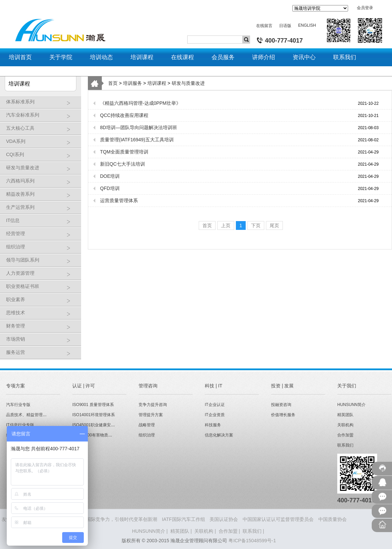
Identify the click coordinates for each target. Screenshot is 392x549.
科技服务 (213, 425)
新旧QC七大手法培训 (122, 164)
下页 (256, 225)
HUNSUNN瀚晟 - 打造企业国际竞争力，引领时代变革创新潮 (94, 519)
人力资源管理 (42, 276)
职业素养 (42, 302)
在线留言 (264, 26)
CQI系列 (42, 157)
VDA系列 (42, 144)
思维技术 (42, 315)
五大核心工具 (42, 131)
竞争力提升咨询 (153, 405)
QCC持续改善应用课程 (124, 115)
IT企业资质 (215, 415)
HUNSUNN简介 (351, 405)
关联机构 (345, 425)
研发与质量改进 (42, 170)
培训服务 (132, 83)
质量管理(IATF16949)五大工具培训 (137, 140)
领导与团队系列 (42, 262)
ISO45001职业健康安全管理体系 (102, 425)
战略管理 (147, 425)
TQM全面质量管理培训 (124, 152)
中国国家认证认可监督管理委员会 (278, 519)
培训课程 (157, 83)
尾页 (274, 225)
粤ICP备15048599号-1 (252, 541)
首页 (113, 83)
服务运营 (42, 355)
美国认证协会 (224, 519)
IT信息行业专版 (20, 425)
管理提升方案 (151, 415)
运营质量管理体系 (119, 200)
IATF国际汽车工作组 (183, 519)
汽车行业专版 (18, 405)
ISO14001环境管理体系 (94, 415)
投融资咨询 (281, 405)
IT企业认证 (215, 405)
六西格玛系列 (42, 183)
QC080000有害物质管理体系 (98, 435)
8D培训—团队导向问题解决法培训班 (139, 127)
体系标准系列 (42, 104)
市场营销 (42, 342)
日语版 (285, 26)
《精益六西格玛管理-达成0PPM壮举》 (140, 103)
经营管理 (42, 236)
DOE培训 (110, 176)
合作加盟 (345, 435)
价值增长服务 (283, 415)
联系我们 (345, 445)
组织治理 (42, 249)
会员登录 (365, 8)
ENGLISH (307, 25)
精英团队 (345, 415)
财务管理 (42, 328)
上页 (226, 225)
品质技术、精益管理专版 (28, 415)
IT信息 (42, 223)
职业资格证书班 (42, 289)
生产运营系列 (42, 210)
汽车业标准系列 (42, 117)
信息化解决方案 (219, 435)
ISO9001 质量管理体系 (93, 405)
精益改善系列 (42, 197)
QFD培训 (110, 188)
